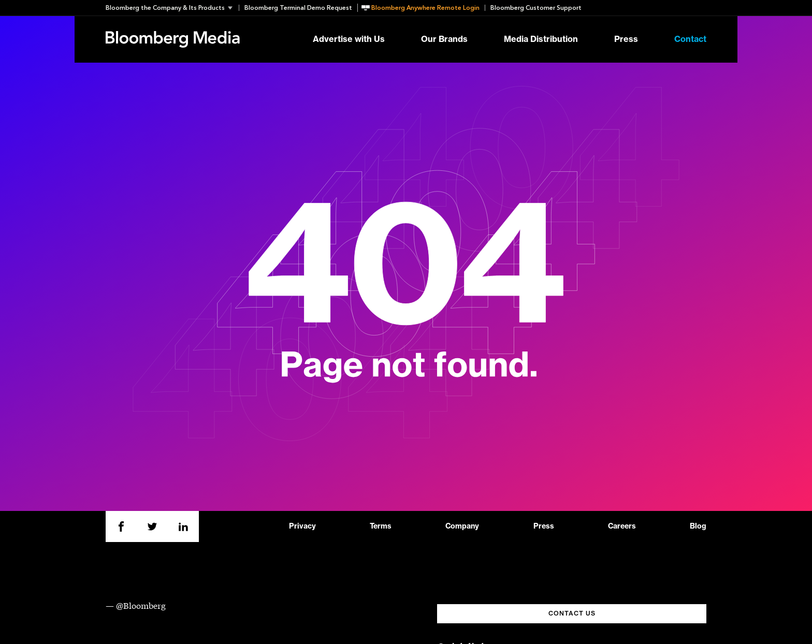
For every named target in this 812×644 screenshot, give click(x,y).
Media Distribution (541, 39)
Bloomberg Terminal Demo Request (298, 8)
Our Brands (444, 39)
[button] (172, 8)
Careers (622, 526)
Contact (690, 39)
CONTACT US (572, 613)
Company (462, 526)
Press (626, 39)
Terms (381, 526)
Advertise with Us (349, 39)
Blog (698, 526)
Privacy (302, 526)
